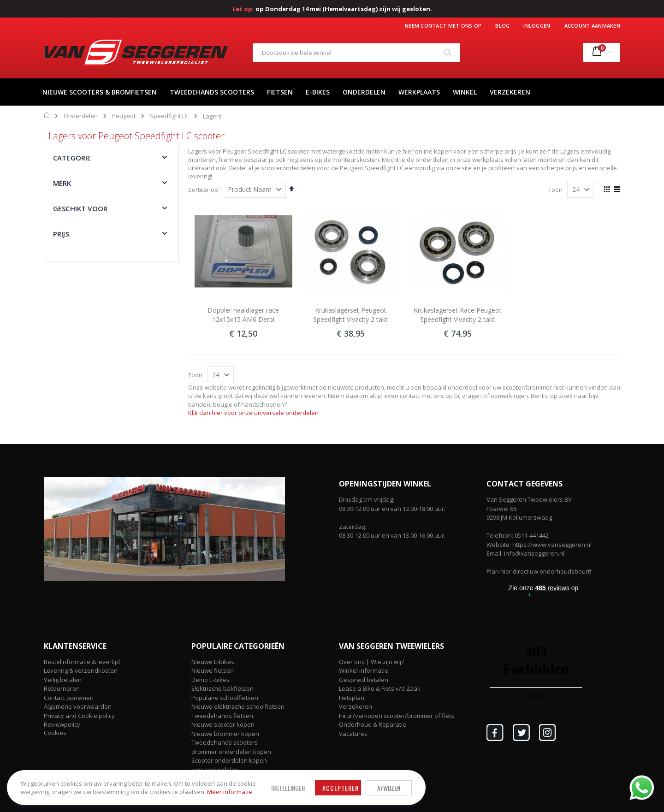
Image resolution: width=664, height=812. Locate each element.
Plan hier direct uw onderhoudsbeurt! (539, 571)
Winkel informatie (364, 670)
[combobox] (356, 53)
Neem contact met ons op (443, 26)
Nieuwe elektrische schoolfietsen (238, 706)
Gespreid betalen (364, 680)
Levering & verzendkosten (81, 670)
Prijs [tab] (61, 234)
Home (47, 115)
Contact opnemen (69, 698)
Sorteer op (203, 190)
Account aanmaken (592, 26)
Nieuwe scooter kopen (223, 724)
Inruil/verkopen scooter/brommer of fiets (397, 716)
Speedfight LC (169, 116)
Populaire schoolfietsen (225, 698)
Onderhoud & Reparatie (373, 724)
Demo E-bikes (210, 680)
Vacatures (353, 734)
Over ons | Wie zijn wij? (371, 662)
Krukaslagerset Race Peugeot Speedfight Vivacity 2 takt (458, 315)
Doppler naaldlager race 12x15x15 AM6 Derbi (243, 315)
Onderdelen (81, 116)
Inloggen (537, 26)
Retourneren (62, 688)
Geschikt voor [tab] (80, 208)
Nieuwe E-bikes (213, 662)
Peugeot (124, 116)
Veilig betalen (63, 680)
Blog (502, 26)
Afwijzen (304, 777)
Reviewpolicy (62, 724)
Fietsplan (352, 698)
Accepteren (256, 777)
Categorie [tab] (72, 158)
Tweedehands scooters (225, 742)
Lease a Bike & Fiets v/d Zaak (380, 688)
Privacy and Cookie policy (79, 716)
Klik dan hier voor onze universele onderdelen (253, 413)
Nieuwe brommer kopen (225, 734)
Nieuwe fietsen (213, 670)
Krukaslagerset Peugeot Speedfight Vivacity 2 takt (350, 315)
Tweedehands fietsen (222, 716)
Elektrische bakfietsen (222, 688)
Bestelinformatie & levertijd (82, 662)
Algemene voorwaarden (78, 706)
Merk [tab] (62, 183)
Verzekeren (356, 706)
